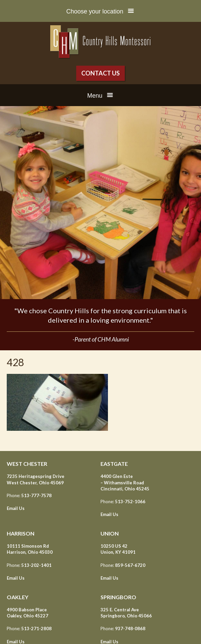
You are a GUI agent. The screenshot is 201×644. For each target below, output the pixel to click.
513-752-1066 (130, 502)
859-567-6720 (130, 565)
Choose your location (95, 11)
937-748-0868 (130, 629)
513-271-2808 (36, 629)
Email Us (16, 508)
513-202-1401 (36, 565)
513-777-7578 (36, 495)
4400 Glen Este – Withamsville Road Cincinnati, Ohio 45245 (125, 482)
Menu (95, 96)
